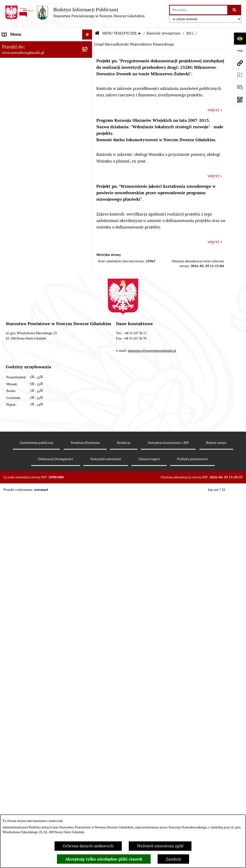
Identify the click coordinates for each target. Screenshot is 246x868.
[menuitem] (46, 45)
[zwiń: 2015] (88, 470)
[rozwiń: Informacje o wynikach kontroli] (88, 680)
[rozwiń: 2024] (88, 350)
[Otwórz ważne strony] (240, 75)
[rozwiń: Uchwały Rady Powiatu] (88, 124)
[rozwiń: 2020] (88, 403)
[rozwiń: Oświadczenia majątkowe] (88, 177)
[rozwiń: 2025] (88, 337)
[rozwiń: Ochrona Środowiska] (88, 297)
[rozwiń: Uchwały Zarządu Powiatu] (88, 137)
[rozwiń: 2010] (88, 640)
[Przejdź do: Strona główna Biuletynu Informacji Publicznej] (97, 33)
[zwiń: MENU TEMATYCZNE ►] (88, 56)
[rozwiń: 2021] (88, 390)
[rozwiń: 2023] (88, 363)
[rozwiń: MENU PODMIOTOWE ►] (88, 45)
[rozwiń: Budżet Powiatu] (88, 84)
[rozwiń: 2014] (88, 587)
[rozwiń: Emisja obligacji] (88, 97)
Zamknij (173, 859)
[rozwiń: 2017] (88, 443)
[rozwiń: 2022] (88, 376)
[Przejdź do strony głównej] (75, 13)
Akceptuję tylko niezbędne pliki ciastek (104, 859)
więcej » (215, 110)
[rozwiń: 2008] (88, 667)
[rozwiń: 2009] (88, 654)
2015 (190, 33)
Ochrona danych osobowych (88, 846)
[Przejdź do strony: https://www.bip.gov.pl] (240, 51)
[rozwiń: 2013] (88, 601)
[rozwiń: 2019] (88, 416)
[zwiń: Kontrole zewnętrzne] (88, 323)
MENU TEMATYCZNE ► (122, 33)
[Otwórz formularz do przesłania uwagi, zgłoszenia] (240, 87)
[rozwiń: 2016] (88, 456)
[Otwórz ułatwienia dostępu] (240, 38)
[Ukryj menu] (87, 35)
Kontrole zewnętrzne (164, 33)
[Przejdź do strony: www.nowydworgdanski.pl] (240, 63)
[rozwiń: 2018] (88, 430)
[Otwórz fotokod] (240, 100)
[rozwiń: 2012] (88, 614)
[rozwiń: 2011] (88, 627)
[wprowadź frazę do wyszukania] (199, 10)
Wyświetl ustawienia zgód (160, 846)
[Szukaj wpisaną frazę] (235, 10)
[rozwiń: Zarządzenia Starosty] (88, 150)
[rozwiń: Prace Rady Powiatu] (88, 110)
